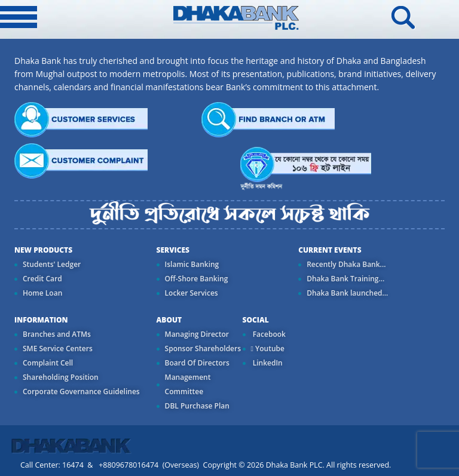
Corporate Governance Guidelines (81, 391)
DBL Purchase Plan (197, 406)
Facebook (268, 334)
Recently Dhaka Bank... (346, 264)
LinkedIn (267, 363)
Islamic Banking (192, 264)
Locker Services (192, 293)
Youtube (268, 348)
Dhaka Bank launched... (347, 293)
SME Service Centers (58, 348)
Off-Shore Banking (197, 279)
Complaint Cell (48, 363)
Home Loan (42, 293)
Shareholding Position (61, 377)
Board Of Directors (197, 363)
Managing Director (197, 334)
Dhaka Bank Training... (345, 279)
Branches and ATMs (57, 334)
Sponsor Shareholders (203, 348)
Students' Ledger (52, 264)
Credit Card (42, 279)
